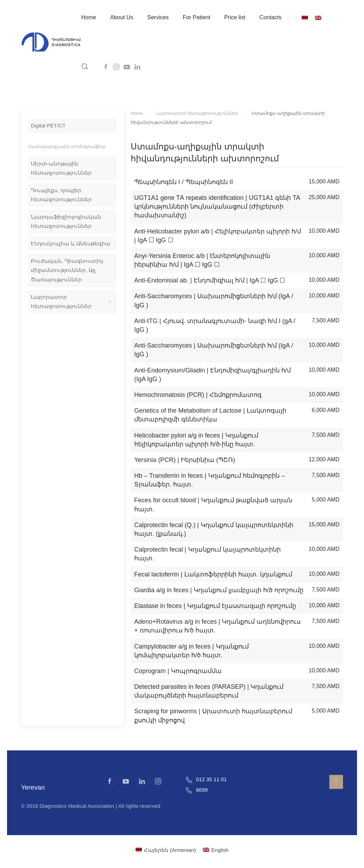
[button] (85, 66)
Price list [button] (235, 17)
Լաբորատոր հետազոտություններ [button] (71, 302)
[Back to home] (51, 42)
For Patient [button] (197, 17)
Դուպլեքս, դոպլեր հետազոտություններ (61, 195)
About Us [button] (122, 17)
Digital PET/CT (48, 125)
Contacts (270, 17)
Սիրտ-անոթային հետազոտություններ (61, 168)
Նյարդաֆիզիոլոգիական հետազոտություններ (66, 221)
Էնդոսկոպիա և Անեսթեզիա (71, 243)
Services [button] (158, 17)
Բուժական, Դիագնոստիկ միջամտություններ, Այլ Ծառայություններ (67, 270)
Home (89, 17)
